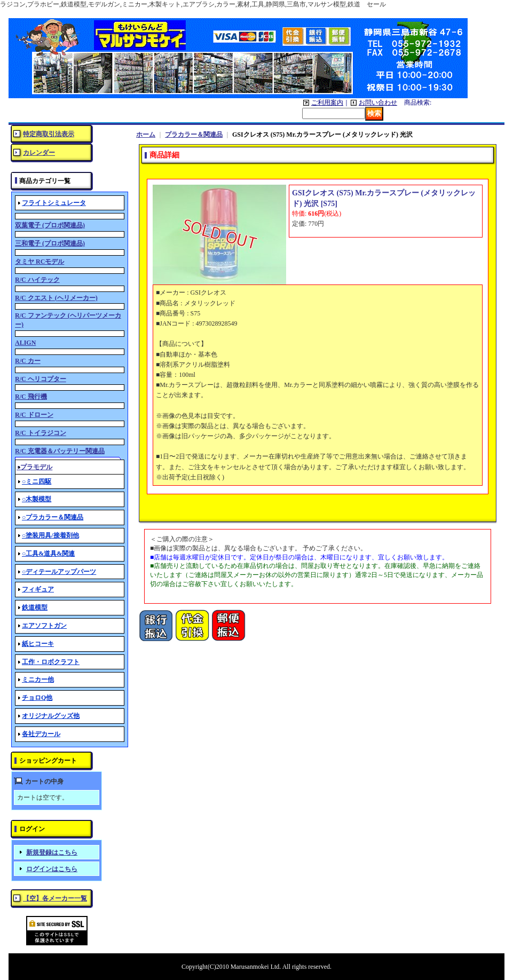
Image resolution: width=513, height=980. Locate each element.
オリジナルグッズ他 (51, 716)
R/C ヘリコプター (41, 379)
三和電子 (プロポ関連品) (50, 243)
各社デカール (41, 734)
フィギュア (38, 589)
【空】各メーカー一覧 (55, 898)
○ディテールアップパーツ (59, 572)
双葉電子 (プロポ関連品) (50, 225)
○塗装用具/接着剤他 (50, 535)
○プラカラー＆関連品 (53, 517)
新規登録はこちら (52, 852)
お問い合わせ (378, 102)
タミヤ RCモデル (40, 262)
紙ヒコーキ (38, 644)
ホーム (146, 135)
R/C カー (28, 361)
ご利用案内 (327, 102)
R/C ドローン (34, 415)
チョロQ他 (37, 698)
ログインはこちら (52, 869)
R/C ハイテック (37, 280)
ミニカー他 (38, 679)
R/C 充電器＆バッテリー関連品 (60, 451)
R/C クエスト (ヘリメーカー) (56, 298)
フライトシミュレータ (54, 203)
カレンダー (39, 153)
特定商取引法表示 (49, 134)
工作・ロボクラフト (51, 662)
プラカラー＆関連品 (194, 135)
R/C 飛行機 (31, 397)
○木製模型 (37, 499)
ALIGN (25, 343)
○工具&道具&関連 (48, 554)
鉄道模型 (35, 607)
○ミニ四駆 (37, 481)
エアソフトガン (44, 626)
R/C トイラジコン (41, 433)
